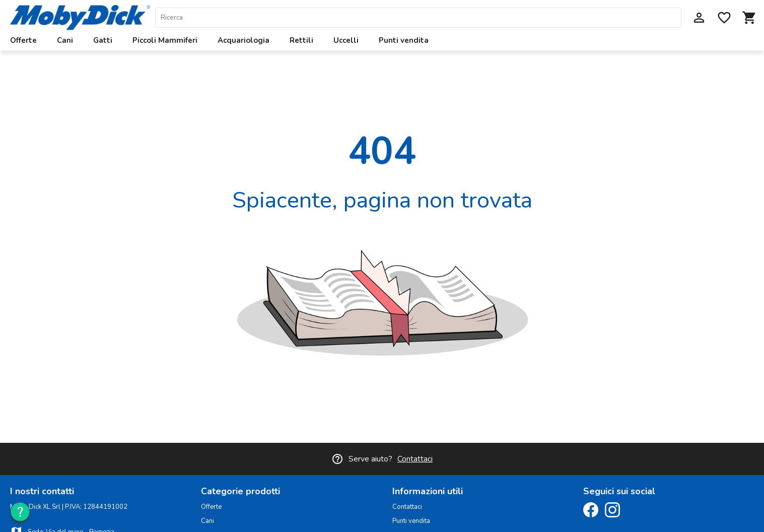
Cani (65, 40)
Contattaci (415, 459)
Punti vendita (404, 40)
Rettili (301, 40)
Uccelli (346, 40)
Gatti (103, 40)
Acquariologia (244, 40)
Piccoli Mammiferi (165, 40)
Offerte (23, 40)
